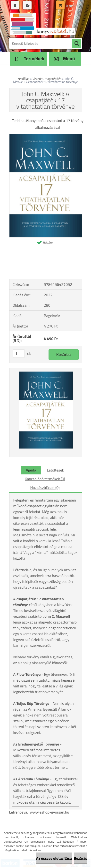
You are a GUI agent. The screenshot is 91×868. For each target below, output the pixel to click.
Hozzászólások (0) (45, 487)
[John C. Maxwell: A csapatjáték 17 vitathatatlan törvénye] (46, 136)
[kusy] (19, 354)
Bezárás (80, 858)
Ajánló (31, 470)
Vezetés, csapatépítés (47, 79)
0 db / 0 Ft (73, 6)
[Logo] (43, 24)
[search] (76, 44)
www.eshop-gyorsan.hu (50, 812)
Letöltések (55, 470)
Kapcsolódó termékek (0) (45, 479)
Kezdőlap (24, 79)
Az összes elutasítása (54, 858)
